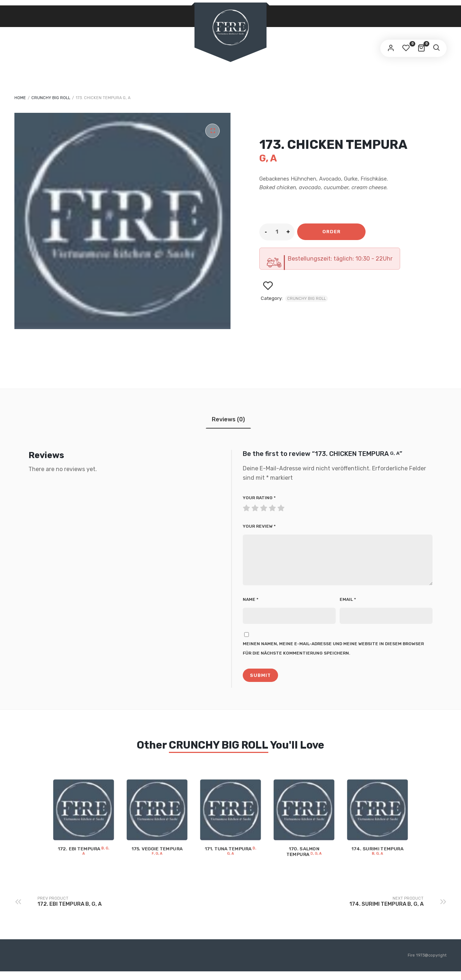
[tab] (228, 419)
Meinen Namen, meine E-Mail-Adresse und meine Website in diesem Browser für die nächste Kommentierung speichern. (333, 657)
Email (348, 608)
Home (20, 98)
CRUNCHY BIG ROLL (51, 98)
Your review (259, 526)
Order (332, 232)
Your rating (259, 498)
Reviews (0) (228, 419)
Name (250, 608)
